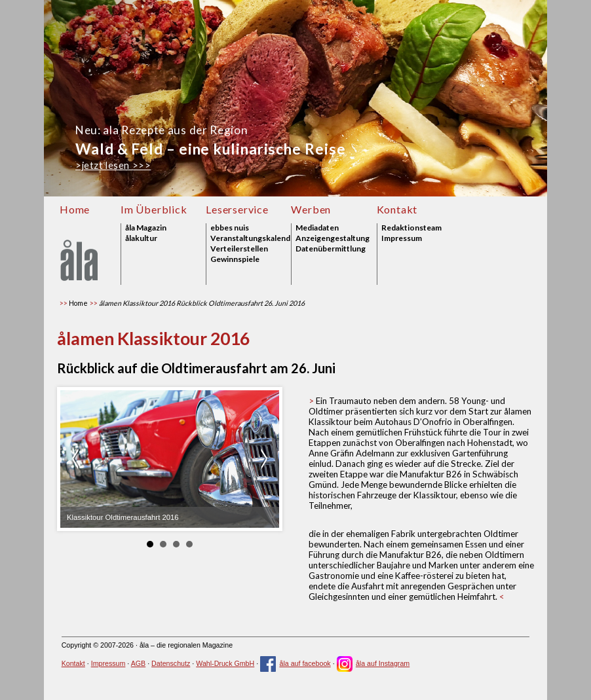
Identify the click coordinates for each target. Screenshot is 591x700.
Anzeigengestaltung (333, 238)
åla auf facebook (295, 663)
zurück (77, 459)
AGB (139, 663)
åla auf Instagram (373, 663)
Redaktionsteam (411, 228)
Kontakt (397, 209)
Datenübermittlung (331, 249)
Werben (311, 209)
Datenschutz (171, 663)
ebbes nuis (230, 228)
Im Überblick (154, 209)
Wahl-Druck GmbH (225, 663)
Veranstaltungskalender (251, 238)
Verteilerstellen (239, 249)
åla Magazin (146, 228)
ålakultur (141, 238)
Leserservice (237, 209)
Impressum (402, 238)
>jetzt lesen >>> (113, 165)
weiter (262, 459)
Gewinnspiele (235, 259)
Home (75, 209)
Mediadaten (317, 228)
